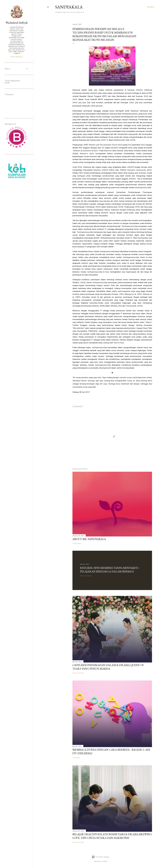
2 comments (77, 543)
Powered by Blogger (101, 857)
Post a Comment (86, 576)
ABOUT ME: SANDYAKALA (89, 539)
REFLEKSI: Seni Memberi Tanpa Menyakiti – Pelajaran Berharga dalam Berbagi (110, 570)
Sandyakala (69, 7)
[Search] (151, 7)
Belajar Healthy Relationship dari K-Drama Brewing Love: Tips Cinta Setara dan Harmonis (112, 836)
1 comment (76, 758)
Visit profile (17, 57)
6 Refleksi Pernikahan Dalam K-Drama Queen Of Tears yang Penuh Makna (108, 667)
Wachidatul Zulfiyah (17, 23)
